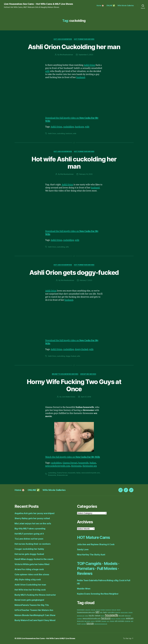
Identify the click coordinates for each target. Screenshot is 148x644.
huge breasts (81, 610)
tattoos (87, 616)
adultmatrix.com (81, 616)
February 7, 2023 (86, 280)
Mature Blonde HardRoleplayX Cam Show (35, 615)
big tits (91, 615)
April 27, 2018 (86, 397)
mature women (124, 612)
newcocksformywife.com (58, 466)
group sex (93, 610)
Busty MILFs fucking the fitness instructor (35, 595)
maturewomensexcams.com (101, 624)
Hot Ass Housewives (63, 39)
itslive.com (114, 610)
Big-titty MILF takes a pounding (30, 529)
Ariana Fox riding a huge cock (29, 569)
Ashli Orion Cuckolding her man (74, 47)
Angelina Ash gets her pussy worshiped (34, 513)
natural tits (88, 610)
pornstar (98, 621)
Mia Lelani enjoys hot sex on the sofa (33, 524)
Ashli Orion (90, 65)
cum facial (84, 624)
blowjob (119, 610)
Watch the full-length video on (73, 457)
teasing (103, 616)
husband (81, 77)
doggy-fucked (82, 349)
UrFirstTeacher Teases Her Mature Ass (34, 610)
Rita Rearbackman (66, 55)
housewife (83, 463)
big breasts (118, 619)
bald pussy (128, 616)
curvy (108, 621)
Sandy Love (83, 549)
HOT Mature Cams (93, 537)
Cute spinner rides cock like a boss (32, 574)
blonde (90, 623)
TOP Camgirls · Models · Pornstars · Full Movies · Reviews (98, 568)
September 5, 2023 (86, 55)
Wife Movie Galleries (126, 5)
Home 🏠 (100, 5)
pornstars (121, 621)
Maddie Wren (84, 589)
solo (101, 612)
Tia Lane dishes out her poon (29, 539)
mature (97, 615)
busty (105, 612)
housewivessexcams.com (86, 612)
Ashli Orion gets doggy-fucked (74, 272)
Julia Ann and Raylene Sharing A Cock (96, 544)
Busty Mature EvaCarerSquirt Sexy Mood (35, 620)
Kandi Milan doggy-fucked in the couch (34, 559)
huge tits (118, 612)
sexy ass (98, 610)
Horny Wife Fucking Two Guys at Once (74, 385)
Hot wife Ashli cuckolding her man (74, 163)
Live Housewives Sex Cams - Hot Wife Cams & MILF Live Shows (38, 4)
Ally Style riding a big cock (28, 580)
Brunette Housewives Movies (65, 374)
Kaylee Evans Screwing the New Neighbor (98, 594)
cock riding (111, 612)
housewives (108, 610)
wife (47, 71)
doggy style (80, 621)
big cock (121, 616)
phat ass (113, 619)
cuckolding (68, 127)
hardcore (80, 127)
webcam (130, 618)
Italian (93, 463)
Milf (97, 612)
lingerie (112, 621)
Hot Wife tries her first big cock (30, 590)
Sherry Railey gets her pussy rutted (32, 518)
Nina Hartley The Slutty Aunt (91, 555)
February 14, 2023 (86, 174)
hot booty (131, 612)
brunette (123, 619)
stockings (127, 621)
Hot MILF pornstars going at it (29, 534)
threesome (76, 466)
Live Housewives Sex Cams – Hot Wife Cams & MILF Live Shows (48, 638)
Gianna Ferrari (70, 463)
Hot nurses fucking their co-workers (33, 544)
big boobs (103, 610)
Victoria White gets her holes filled (32, 564)
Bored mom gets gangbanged (29, 600)
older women (87, 621)
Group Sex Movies (88, 374)
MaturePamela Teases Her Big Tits (32, 605)
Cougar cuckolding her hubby (29, 549)
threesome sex (90, 466)
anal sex (93, 621)
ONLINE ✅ (111, 5)
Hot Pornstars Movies (84, 39)
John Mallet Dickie (68, 397)
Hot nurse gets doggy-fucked (29, 554)
